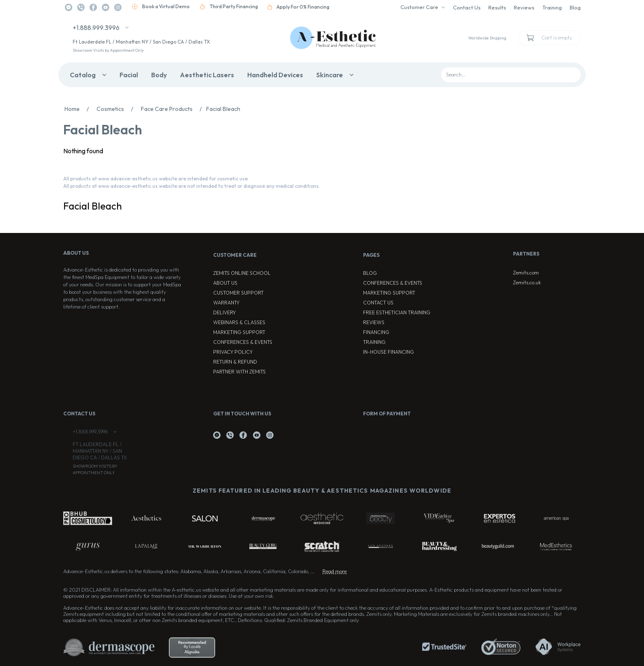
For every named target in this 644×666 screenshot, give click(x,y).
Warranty (226, 303)
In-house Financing (389, 352)
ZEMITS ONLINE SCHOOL (242, 273)
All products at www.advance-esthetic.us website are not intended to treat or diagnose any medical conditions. (192, 186)
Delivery (224, 312)
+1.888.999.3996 (96, 28)
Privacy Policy (233, 352)
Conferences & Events (243, 342)
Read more (335, 571)
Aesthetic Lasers (207, 75)
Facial (129, 75)
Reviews (524, 7)
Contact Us (467, 7)
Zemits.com (526, 273)
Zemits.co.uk (527, 282)
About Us (225, 283)
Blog (575, 7)
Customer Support (238, 293)
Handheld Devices (275, 75)
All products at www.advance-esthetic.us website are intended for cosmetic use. (156, 179)
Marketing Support (239, 332)
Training (552, 7)
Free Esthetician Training (397, 312)
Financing (376, 332)
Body (159, 75)
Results (497, 7)
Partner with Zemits (239, 372)
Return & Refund (235, 362)
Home (79, 109)
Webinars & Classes (239, 322)
